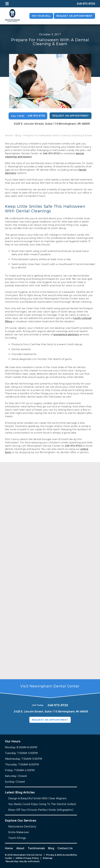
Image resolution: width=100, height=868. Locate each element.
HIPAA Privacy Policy (27, 858)
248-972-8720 (51, 153)
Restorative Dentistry (22, 827)
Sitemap (48, 858)
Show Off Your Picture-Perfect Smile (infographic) (41, 810)
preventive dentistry (66, 335)
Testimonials (36, 848)
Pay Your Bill (41, 16)
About (20, 848)
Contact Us (65, 848)
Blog (18, 135)
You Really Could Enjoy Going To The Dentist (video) (42, 804)
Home (9, 135)
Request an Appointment (74, 16)
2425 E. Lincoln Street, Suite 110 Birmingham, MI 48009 (52, 124)
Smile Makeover (19, 832)
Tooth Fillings (17, 838)
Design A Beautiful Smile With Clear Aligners (37, 798)
